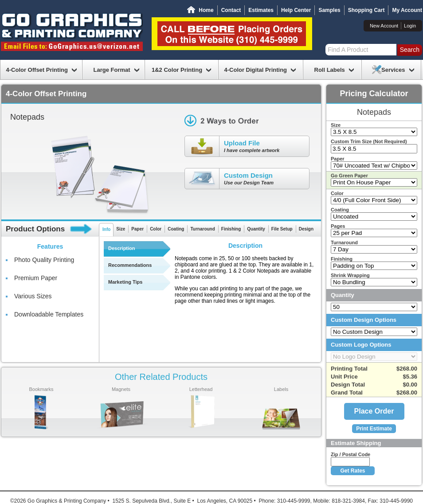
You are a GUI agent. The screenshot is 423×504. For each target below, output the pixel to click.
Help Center (296, 10)
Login (410, 26)
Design (306, 229)
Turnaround (202, 229)
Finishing (231, 229)
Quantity (256, 229)
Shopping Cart (366, 10)
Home (206, 10)
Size (121, 229)
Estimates (261, 10)
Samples (329, 10)
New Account (384, 26)
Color (156, 229)
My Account (407, 10)
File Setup (282, 229)
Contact (231, 10)
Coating (176, 229)
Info (106, 229)
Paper (137, 229)
